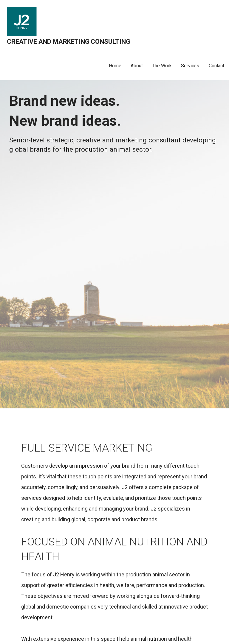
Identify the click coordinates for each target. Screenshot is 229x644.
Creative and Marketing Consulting (69, 42)
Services (190, 66)
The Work (162, 66)
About (137, 66)
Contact (216, 66)
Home (115, 66)
